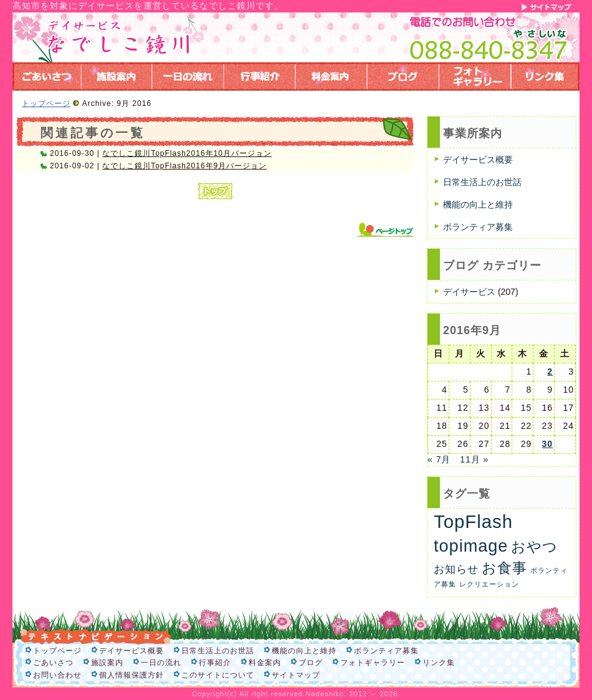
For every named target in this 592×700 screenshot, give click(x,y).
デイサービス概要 (478, 160)
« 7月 (439, 459)
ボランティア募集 (478, 227)
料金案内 (265, 663)
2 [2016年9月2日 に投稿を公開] (550, 372)
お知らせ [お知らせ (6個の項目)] (456, 569)
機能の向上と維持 (478, 204)
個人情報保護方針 (131, 675)
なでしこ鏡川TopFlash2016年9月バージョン (184, 166)
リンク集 (439, 663)
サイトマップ (296, 675)
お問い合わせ (57, 675)
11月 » (474, 459)
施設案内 (107, 663)
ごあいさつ (53, 663)
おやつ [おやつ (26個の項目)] (534, 547)
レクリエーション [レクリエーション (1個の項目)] (489, 584)
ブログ (311, 663)
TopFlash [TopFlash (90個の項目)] (473, 521)
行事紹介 (215, 663)
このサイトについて (218, 675)
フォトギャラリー (373, 663)
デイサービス (469, 292)
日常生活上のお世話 (482, 182)
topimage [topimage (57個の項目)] (471, 546)
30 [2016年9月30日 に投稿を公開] (547, 444)
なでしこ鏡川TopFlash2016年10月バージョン (187, 153)
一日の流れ (161, 663)
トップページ (46, 103)
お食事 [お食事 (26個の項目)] (504, 568)
